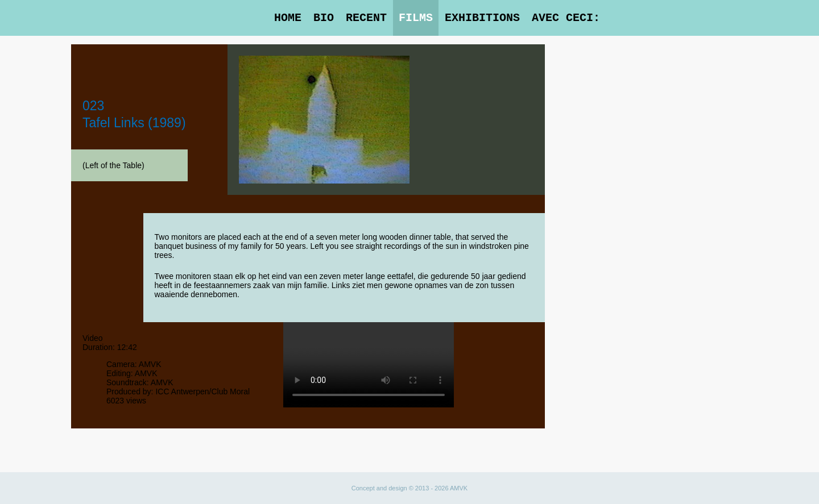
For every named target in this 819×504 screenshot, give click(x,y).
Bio (324, 18)
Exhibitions (482, 18)
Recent (366, 18)
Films (416, 18)
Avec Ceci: (566, 18)
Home (288, 18)
